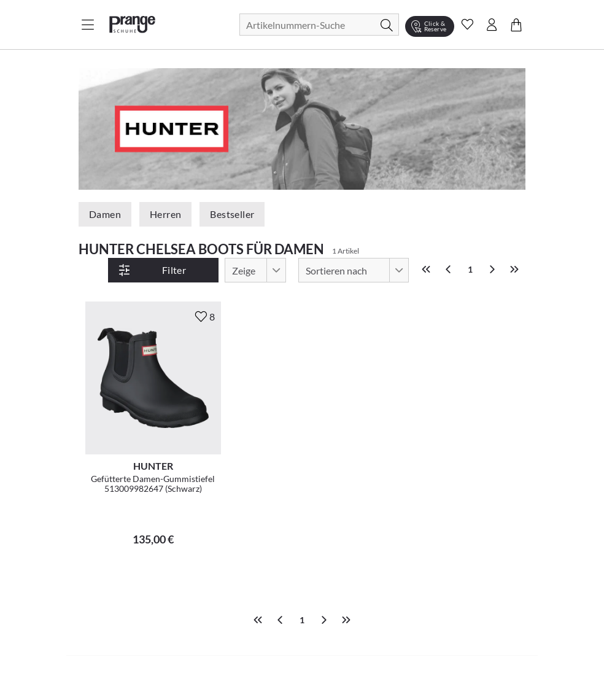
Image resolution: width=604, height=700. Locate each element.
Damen (105, 214)
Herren (165, 214)
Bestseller (232, 214)
